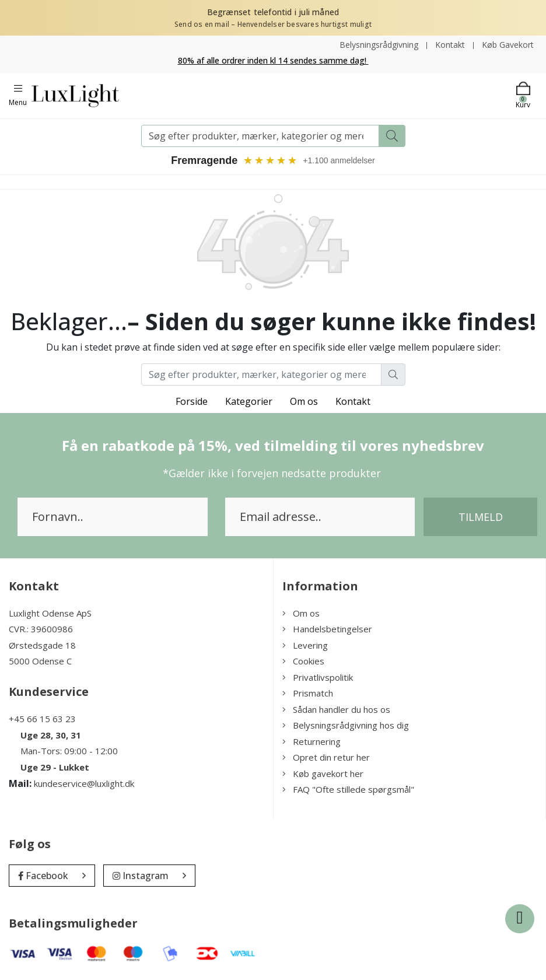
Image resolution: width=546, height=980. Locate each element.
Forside (192, 401)
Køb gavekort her (323, 773)
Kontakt (450, 45)
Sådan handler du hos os (336, 709)
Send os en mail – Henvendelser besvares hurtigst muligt (273, 24)
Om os (304, 401)
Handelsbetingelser (327, 629)
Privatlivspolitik (318, 677)
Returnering (311, 741)
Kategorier (249, 401)
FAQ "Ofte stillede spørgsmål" (348, 789)
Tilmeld (481, 517)
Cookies (303, 661)
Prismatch (308, 693)
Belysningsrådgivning (379, 45)
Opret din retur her (326, 757)
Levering (305, 645)
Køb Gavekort (508, 45)
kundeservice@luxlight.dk (84, 783)
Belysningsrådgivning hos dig (346, 725)
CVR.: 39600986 (41, 629)
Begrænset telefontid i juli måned (273, 12)
